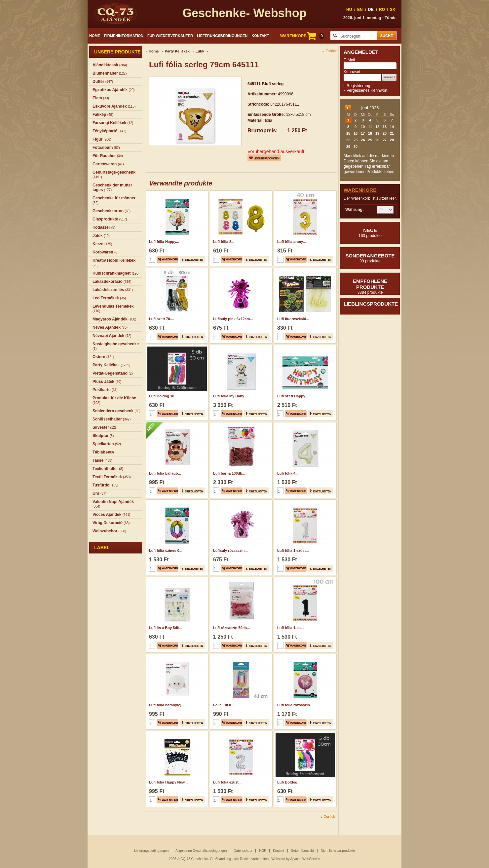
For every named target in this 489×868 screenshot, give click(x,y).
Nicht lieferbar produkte (338, 851)
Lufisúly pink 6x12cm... (233, 319)
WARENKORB (302, 36)
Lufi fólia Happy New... (168, 782)
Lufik (200, 51)
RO (382, 10)
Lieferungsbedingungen (222, 36)
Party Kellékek (177, 51)
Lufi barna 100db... (229, 473)
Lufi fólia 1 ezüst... (293, 551)
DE (371, 10)
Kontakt (260, 36)
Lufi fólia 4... (288, 473)
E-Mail (349, 60)
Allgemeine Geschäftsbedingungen (201, 851)
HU (349, 10)
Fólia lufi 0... (224, 705)
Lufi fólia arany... (292, 242)
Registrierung (358, 86)
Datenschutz (243, 851)
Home (95, 36)
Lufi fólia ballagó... (165, 473)
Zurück (331, 51)
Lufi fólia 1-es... (290, 628)
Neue (370, 233)
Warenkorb (360, 190)
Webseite (278, 859)
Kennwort (352, 72)
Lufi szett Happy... (293, 396)
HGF (263, 851)
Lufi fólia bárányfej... (167, 705)
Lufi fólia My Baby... (230, 396)
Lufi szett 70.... (162, 319)
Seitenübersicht (302, 851)
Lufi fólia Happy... (164, 242)
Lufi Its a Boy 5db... (166, 628)
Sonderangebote (370, 258)
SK (393, 10)
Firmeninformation (124, 36)
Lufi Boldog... (289, 782)
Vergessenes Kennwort (367, 90)
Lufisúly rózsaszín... (230, 551)
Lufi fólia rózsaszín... (295, 705)
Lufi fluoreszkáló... (293, 319)
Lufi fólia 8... (224, 242)
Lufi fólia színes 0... (166, 551)
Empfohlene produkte (370, 286)
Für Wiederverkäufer (170, 36)
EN (360, 10)
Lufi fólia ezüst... (227, 782)
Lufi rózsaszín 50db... (231, 628)
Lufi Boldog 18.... (164, 396)
